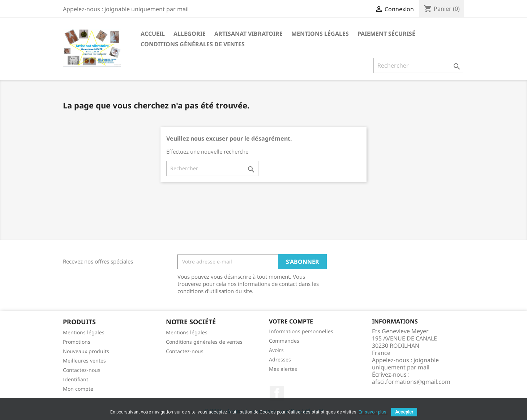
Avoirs (276, 350)
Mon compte (78, 389)
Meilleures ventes (84, 361)
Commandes (284, 341)
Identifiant (76, 379)
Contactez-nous (82, 370)
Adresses (280, 359)
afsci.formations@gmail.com (411, 382)
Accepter (404, 412)
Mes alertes (283, 369)
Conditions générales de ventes (193, 44)
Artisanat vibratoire (248, 34)
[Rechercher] (419, 65)
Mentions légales (320, 34)
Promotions (77, 342)
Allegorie (190, 34)
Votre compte (291, 321)
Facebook (277, 393)
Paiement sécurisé (386, 34)
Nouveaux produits (86, 351)
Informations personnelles (301, 331)
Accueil (153, 34)
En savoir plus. (373, 412)
